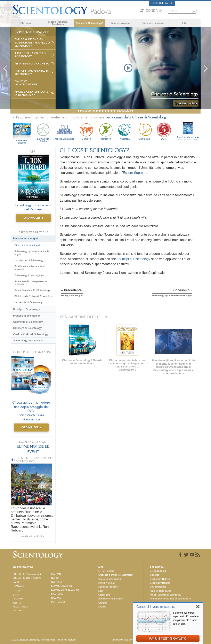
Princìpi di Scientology (26, 309)
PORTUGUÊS (58, 602)
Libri (185, 23)
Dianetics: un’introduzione (26, 83)
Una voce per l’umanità (110, 579)
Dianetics (155, 575)
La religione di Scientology (29, 261)
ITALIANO (56, 598)
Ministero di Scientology (27, 328)
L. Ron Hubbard (106, 571)
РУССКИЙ (18, 599)
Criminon (86, 131)
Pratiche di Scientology (27, 316)
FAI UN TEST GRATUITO (168, 639)
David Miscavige (158, 587)
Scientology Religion (160, 583)
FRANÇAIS (18, 586)
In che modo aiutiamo (22, 141)
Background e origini (25, 239)
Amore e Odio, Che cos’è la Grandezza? (31, 93)
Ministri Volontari (121, 23)
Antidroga (125, 131)
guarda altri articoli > (32, 536)
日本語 (16, 595)
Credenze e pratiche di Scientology (116, 575)
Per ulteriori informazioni (111, 599)
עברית (16, 590)
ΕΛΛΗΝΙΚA (57, 594)
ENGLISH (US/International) (27, 574)
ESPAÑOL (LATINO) (62, 586)
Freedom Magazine (188, 138)
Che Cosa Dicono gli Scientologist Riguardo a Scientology (32, 43)
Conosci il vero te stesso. (156, 607)
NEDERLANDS (20, 607)
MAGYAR (56, 574)
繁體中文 (17, 603)
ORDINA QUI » (33, 218)
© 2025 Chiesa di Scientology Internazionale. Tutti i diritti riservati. (43, 640)
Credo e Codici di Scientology (31, 334)
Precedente (87, 111)
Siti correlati (163, 3)
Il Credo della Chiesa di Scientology (30, 55)
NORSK (55, 578)
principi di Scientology (134, 259)
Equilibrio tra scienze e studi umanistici (30, 268)
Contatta (103, 603)
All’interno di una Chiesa (32, 64)
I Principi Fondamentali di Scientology (32, 72)
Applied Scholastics (64, 131)
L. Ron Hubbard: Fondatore (58, 23)
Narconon (106, 131)
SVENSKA (57, 582)
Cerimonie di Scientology (28, 322)
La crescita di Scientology (28, 302)
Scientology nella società (28, 341)
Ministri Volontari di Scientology (165, 595)
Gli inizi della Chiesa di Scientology (33, 296)
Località (102, 607)
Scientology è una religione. (29, 275)
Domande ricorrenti (153, 23)
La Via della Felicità (43, 132)
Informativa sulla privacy (124, 640)
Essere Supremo (135, 173)
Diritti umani (144, 131)
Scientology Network (160, 579)
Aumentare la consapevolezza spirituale (31, 283)
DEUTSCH (18, 611)
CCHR (164, 131)
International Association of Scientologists (171, 599)
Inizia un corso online (160, 591)
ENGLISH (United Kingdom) (27, 578)
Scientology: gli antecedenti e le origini (32, 253)
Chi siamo (26, 23)
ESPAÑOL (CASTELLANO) (65, 590)
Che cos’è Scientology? (90, 23)
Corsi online (104, 595)
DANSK (16, 582)
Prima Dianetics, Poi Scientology (32, 290)
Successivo (124, 111)
